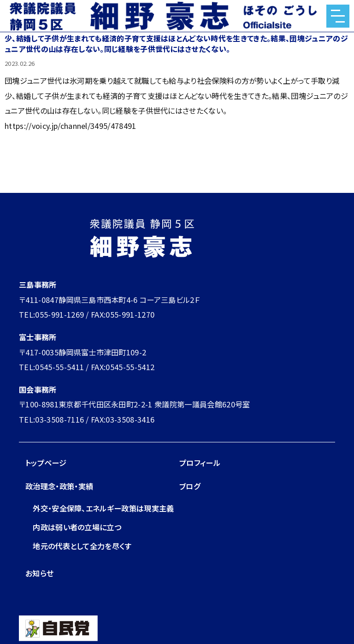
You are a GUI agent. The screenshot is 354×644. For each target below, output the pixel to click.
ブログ (190, 486)
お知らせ (39, 573)
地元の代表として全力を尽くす (82, 546)
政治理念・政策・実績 (59, 486)
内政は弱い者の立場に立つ (77, 527)
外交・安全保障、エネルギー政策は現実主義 (103, 508)
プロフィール (200, 463)
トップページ (46, 463)
